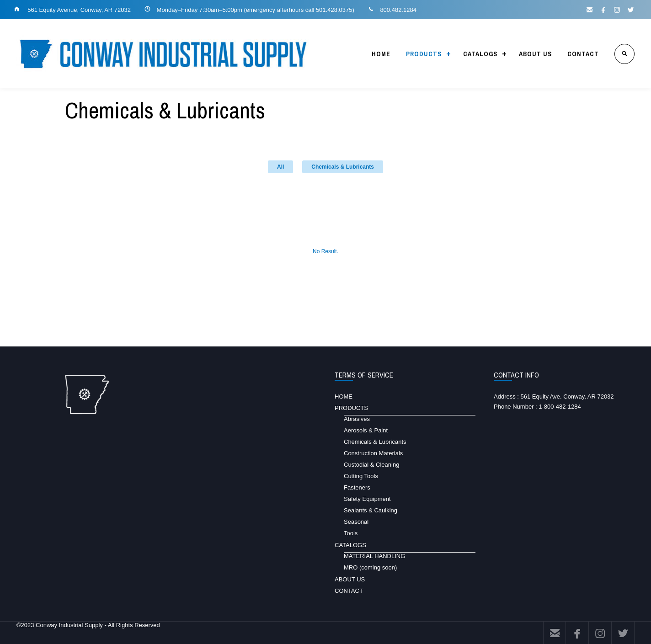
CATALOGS (480, 54)
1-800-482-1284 (560, 407)
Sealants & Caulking (371, 510)
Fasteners (357, 487)
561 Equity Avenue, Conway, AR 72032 (78, 10)
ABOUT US (535, 54)
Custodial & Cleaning (371, 465)
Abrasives (357, 419)
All (280, 167)
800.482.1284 (398, 10)
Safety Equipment (367, 499)
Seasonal (356, 522)
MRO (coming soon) (370, 567)
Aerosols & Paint (366, 430)
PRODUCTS (424, 54)
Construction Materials (373, 453)
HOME (381, 54)
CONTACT (583, 54)
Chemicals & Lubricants (343, 167)
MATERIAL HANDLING (374, 556)
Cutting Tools (361, 476)
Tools (351, 533)
